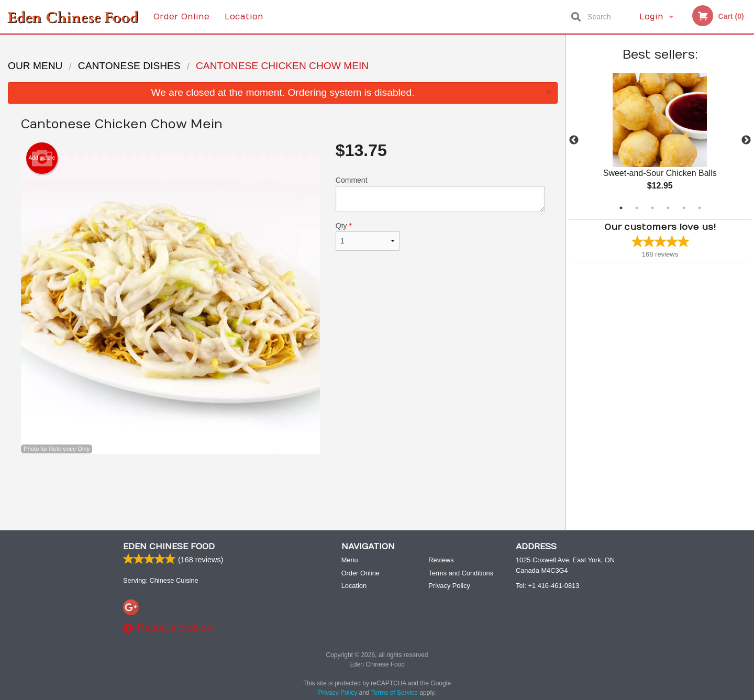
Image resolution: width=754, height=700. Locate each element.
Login (651, 17)
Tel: (547, 586)
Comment (440, 194)
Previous (574, 140)
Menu (350, 560)
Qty (368, 236)
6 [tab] (700, 208)
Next (746, 140)
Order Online (181, 17)
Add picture (42, 158)
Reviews (441, 560)
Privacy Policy (449, 586)
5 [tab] (684, 208)
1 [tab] (621, 208)
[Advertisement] (283, 488)
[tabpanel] (660, 140)
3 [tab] (652, 208)
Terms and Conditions (461, 574)
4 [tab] (668, 208)
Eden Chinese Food (169, 547)
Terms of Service (395, 693)
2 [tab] (637, 208)
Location (244, 17)
